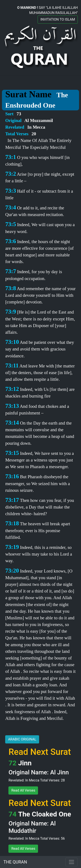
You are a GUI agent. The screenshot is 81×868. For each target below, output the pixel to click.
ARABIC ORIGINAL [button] (22, 739)
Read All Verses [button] (23, 790)
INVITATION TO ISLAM (58, 19)
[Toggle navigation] (71, 862)
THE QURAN (15, 862)
